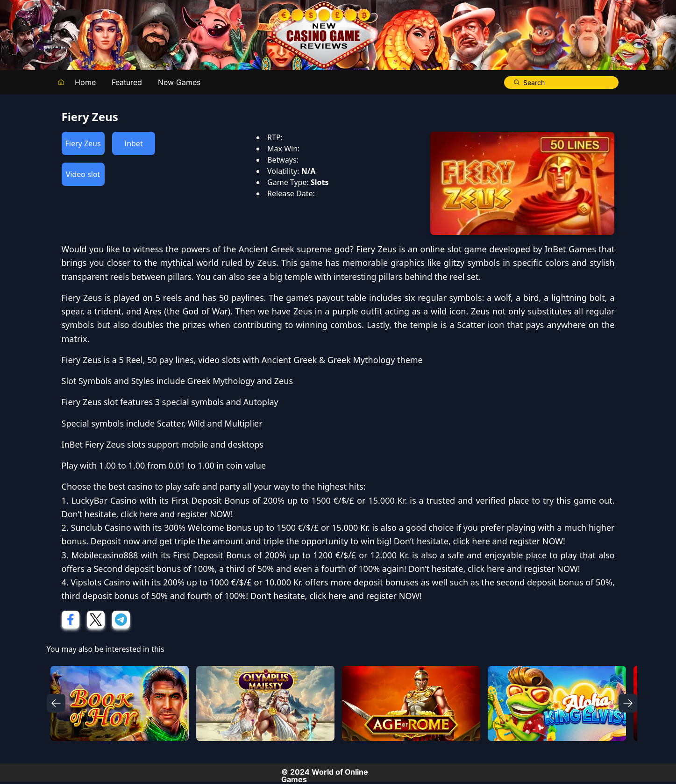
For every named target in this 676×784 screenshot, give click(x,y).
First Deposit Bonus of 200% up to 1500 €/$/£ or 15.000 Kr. (289, 500)
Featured (127, 82)
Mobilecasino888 (105, 555)
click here (139, 514)
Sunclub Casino (101, 527)
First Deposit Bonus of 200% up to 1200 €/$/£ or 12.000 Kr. (291, 555)
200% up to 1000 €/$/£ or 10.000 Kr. (233, 582)
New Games (179, 82)
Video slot (83, 174)
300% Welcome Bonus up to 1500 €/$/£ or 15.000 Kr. (267, 527)
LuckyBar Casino (104, 500)
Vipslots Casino (100, 582)
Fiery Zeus (83, 143)
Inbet (134, 143)
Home (85, 82)
